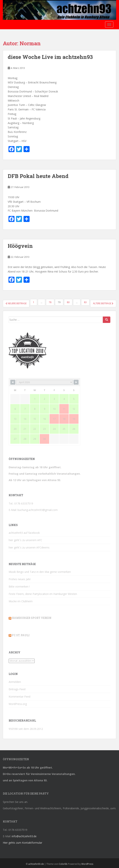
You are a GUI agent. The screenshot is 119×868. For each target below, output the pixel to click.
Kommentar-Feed (19, 697)
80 (68, 302)
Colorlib (63, 864)
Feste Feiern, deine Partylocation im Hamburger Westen (43, 594)
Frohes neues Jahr (20, 579)
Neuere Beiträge (16, 303)
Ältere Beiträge (103, 303)
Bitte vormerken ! (19, 586)
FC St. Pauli (21, 635)
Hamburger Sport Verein (32, 618)
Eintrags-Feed (17, 689)
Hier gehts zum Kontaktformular (23, 843)
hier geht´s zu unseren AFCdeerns (29, 547)
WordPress (87, 864)
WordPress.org (18, 704)
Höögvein (20, 246)
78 (50, 302)
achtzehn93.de (36, 864)
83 (85, 302)
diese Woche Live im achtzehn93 (50, 57)
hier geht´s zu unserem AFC (25, 540)
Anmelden (15, 682)
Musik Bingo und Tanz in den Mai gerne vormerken (40, 572)
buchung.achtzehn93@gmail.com (38, 510)
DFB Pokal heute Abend (38, 176)
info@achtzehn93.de (24, 836)
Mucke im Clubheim (21, 601)
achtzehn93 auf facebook (24, 533)
